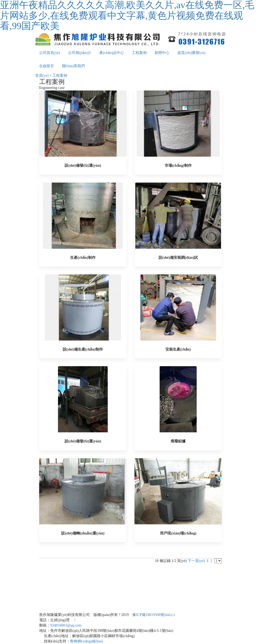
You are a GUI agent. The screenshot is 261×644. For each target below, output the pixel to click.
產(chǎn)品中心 (112, 53)
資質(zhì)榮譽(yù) (191, 53)
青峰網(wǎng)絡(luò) (86, 641)
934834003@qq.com (66, 625)
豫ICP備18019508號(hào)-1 (154, 615)
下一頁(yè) (196, 561)
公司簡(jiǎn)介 (80, 53)
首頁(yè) (42, 76)
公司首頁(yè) (50, 53)
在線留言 (47, 66)
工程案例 (139, 53)
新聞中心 (162, 53)
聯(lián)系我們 (73, 66)
